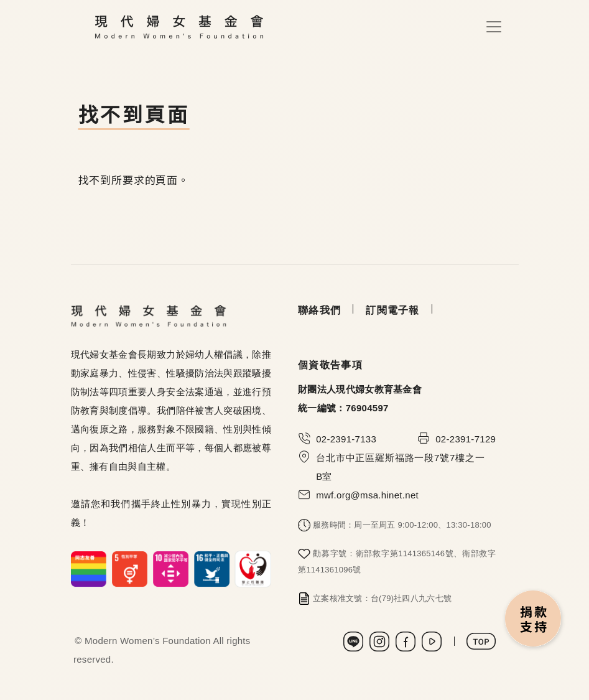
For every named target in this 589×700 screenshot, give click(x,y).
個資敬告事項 (330, 365)
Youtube (432, 642)
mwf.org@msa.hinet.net (367, 495)
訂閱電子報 (392, 310)
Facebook (406, 642)
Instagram (379, 642)
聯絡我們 (319, 310)
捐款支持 (534, 620)
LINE (353, 642)
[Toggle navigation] (494, 27)
